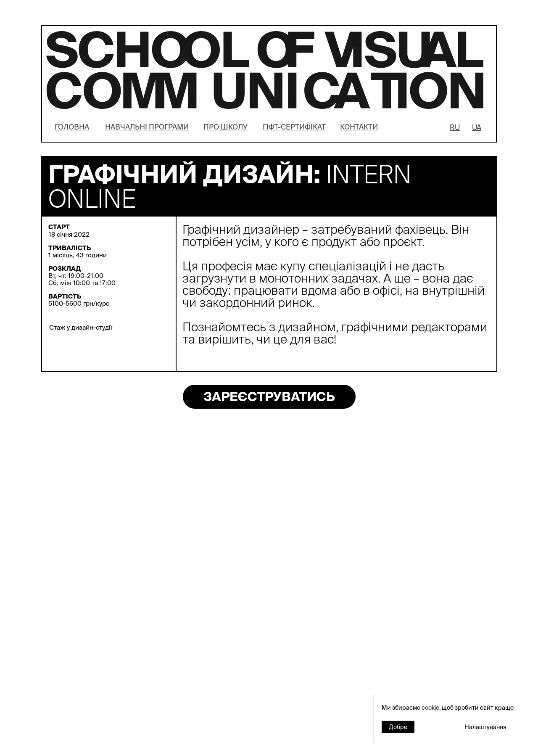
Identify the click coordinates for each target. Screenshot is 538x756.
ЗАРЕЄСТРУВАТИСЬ (269, 397)
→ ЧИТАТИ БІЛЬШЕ (289, 560)
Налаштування (485, 727)
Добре (398, 727)
